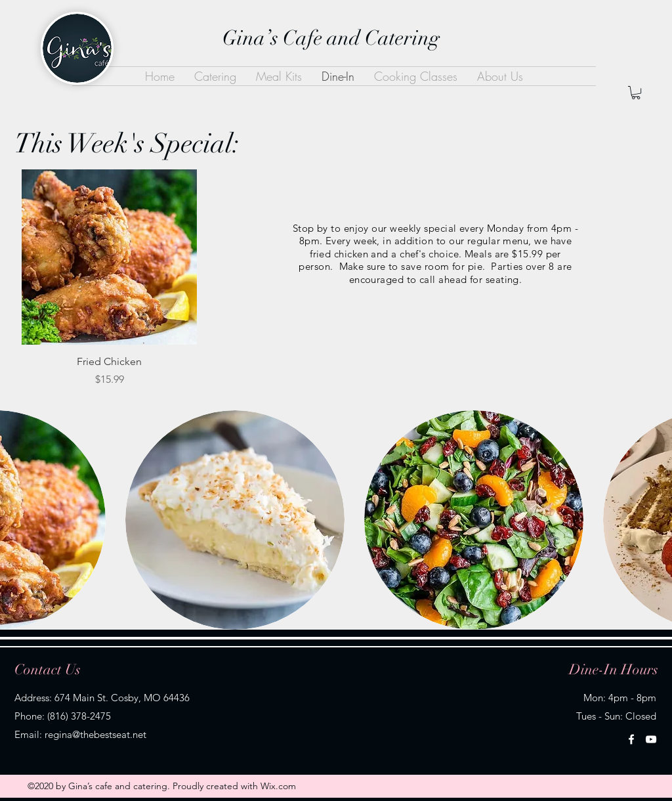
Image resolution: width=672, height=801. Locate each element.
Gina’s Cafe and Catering (331, 38)
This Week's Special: (127, 143)
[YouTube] (651, 739)
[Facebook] (631, 739)
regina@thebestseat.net (95, 734)
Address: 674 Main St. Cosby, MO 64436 (102, 698)
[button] (636, 93)
